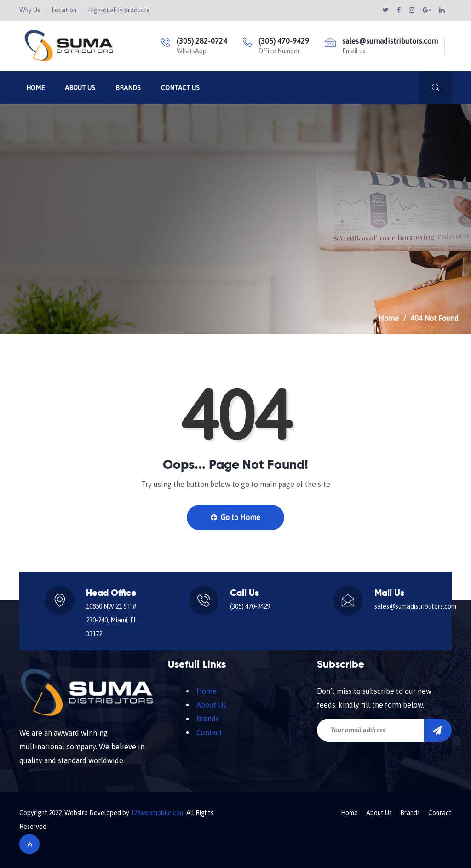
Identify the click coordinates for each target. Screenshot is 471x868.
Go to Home (235, 517)
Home (35, 88)
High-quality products (119, 10)
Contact (209, 732)
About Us (80, 88)
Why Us (30, 10)
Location (64, 10)
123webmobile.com (158, 813)
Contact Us (180, 88)
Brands (128, 88)
